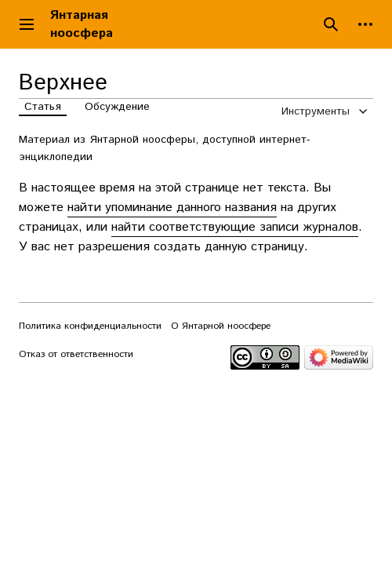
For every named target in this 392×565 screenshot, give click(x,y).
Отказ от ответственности (76, 354)
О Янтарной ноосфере (221, 326)
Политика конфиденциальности (90, 326)
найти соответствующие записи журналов (235, 227)
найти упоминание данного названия (172, 208)
